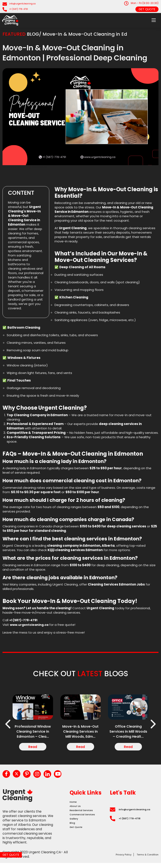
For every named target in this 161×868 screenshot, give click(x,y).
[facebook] (7, 778)
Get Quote (147, 9)
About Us (77, 814)
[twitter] (20, 778)
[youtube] (69, 778)
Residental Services (85, 819)
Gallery (75, 831)
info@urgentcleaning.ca (25, 4)
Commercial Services (87, 825)
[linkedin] (57, 778)
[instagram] (44, 778)
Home (74, 808)
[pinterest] (32, 778)
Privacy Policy (111, 859)
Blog (73, 837)
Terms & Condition (143, 859)
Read (33, 748)
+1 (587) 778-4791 (21, 9)
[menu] (154, 20)
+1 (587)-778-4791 (24, 620)
